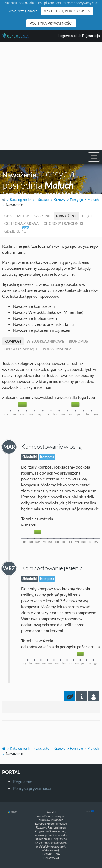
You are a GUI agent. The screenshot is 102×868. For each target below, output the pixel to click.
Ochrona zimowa (21, 224)
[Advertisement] (51, 96)
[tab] (94, 696)
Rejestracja (91, 36)
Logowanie (67, 36)
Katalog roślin (21, 200)
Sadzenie (43, 216)
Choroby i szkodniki (63, 224)
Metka (23, 216)
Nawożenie (67, 216)
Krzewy (60, 200)
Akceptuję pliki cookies (67, 11)
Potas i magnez (57, 349)
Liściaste (42, 200)
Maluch (93, 200)
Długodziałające (21, 349)
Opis (8, 216)
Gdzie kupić (15, 231)
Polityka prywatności (51, 23)
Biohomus (78, 341)
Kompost (13, 341)
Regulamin (23, 782)
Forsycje (76, 200)
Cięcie (88, 216)
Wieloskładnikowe (45, 341)
